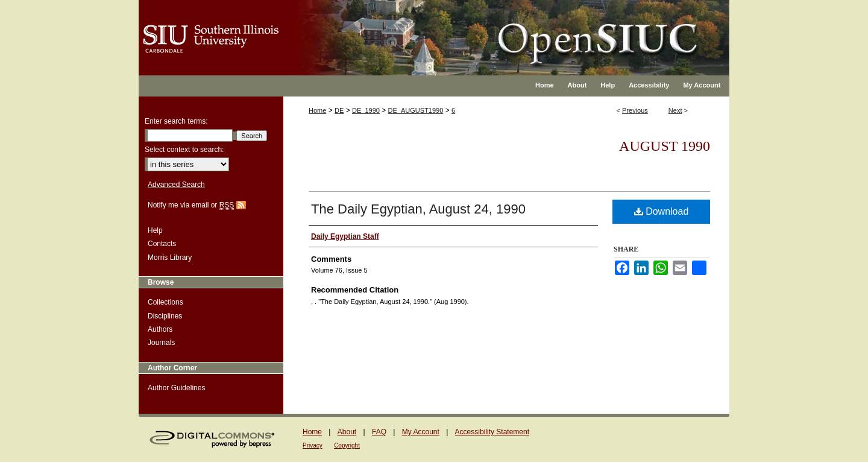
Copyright (347, 445)
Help (155, 230)
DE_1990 (366, 110)
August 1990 (665, 146)
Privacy (313, 445)
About (347, 432)
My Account (421, 432)
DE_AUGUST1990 (416, 110)
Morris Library (170, 258)
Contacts (162, 244)
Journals (161, 343)
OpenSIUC (473, 30)
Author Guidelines (176, 388)
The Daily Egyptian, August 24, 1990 (418, 209)
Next (675, 110)
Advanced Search (176, 185)
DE (339, 110)
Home (317, 110)
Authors (160, 329)
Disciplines (165, 316)
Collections (165, 302)
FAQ (379, 432)
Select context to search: (184, 150)
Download (662, 211)
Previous (635, 110)
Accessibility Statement (492, 432)
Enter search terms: (176, 121)
